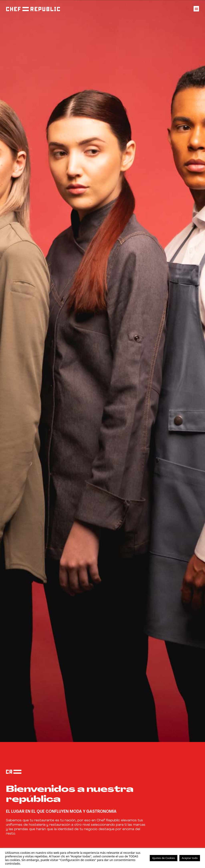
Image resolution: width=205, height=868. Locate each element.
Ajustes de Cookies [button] (164, 858)
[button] (196, 8)
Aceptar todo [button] (190, 858)
